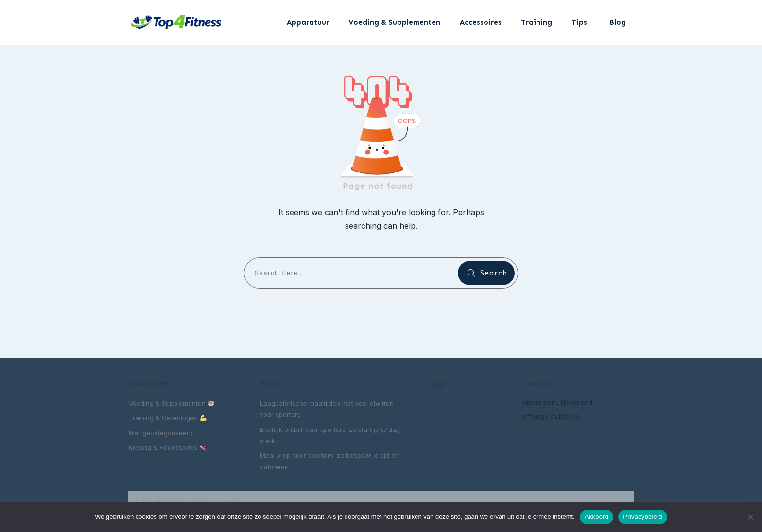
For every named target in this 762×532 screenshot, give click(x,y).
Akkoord (597, 517)
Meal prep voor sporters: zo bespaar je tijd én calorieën (329, 461)
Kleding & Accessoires (167, 447)
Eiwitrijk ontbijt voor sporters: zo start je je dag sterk (330, 435)
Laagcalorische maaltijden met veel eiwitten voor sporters (327, 409)
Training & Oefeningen (168, 418)
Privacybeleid (643, 517)
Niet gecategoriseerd (161, 433)
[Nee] (750, 517)
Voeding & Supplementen (172, 403)
